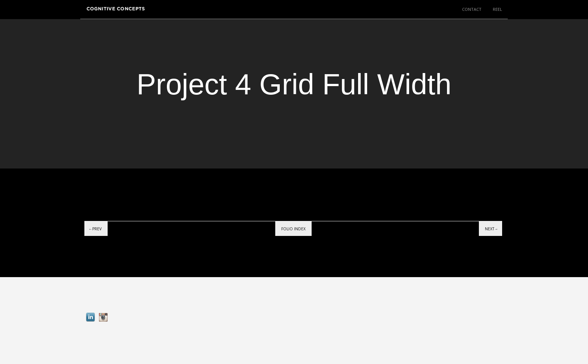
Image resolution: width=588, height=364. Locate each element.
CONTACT (472, 9)
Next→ (491, 229)
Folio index (293, 229)
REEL (497, 9)
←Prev (95, 229)
